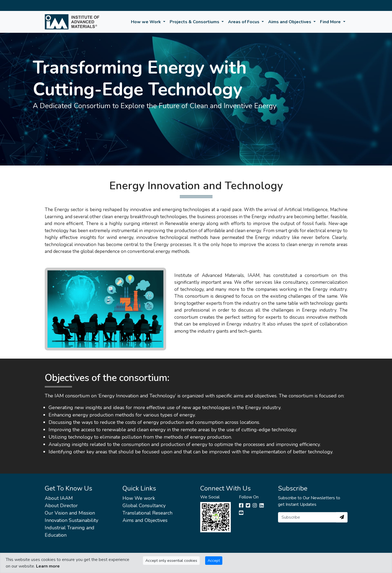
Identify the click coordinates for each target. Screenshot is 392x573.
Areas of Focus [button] (244, 22)
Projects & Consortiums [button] (195, 22)
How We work (139, 498)
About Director (61, 506)
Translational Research (147, 513)
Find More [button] (331, 22)
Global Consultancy (144, 506)
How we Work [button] (146, 22)
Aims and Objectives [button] (290, 22)
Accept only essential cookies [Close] (171, 561)
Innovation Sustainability (71, 520)
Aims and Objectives (145, 520)
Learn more (48, 566)
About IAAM (59, 498)
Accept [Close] (214, 561)
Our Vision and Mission (70, 513)
